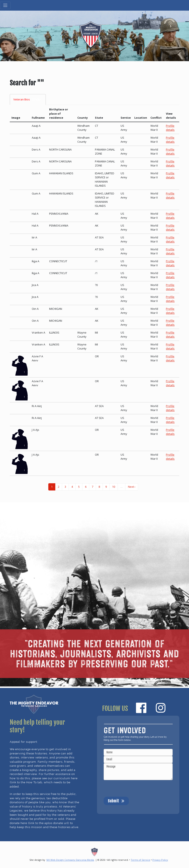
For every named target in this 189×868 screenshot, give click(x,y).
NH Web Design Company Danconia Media (70, 860)
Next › (132, 487)
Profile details (170, 128)
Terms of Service (140, 860)
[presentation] (136, 788)
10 (114, 487)
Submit (116, 801)
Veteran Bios (28, 99)
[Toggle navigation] (5, 5)
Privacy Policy (160, 860)
